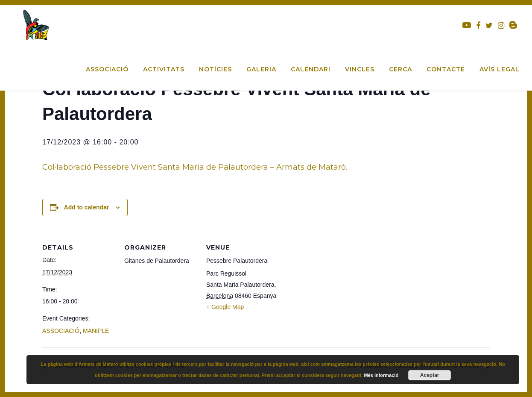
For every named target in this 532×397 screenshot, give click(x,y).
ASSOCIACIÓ (61, 331)
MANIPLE (96, 331)
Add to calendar (87, 207)
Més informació (381, 375)
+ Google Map (225, 307)
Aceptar (430, 375)
